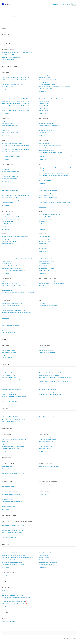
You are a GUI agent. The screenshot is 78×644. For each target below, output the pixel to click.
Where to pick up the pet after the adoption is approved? (52, 394)
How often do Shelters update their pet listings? (50, 375)
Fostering (5, 234)
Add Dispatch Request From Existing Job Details (50, 214)
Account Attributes (6, 214)
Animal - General (44, 140)
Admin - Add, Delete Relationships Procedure (12, 143)
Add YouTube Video (43, 148)
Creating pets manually (7, 466)
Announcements (44, 96)
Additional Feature (45, 492)
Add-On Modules (6, 278)
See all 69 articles (43, 91)
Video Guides (5, 72)
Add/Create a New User (44, 133)
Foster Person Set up (6, 246)
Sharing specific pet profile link (9, 471)
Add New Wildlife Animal (45, 264)
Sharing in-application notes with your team (49, 466)
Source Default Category (9, 44)
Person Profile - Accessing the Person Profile (49, 437)
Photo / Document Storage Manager (10, 133)
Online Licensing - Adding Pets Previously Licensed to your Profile (54, 193)
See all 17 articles (5, 136)
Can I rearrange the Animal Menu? (47, 84)
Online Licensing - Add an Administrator (48, 191)
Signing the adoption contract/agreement (48, 392)
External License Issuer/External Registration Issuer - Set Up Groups (17, 200)
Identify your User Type (7, 355)
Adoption (42, 164)
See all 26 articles (5, 160)
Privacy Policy (42, 348)
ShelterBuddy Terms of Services (9, 622)
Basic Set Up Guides (6, 128)
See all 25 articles (5, 607)
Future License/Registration (8, 202)
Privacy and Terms (44, 345)
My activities (56, 4)
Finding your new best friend (48, 370)
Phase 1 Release (6, 434)
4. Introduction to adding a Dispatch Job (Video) (12, 84)
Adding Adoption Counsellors (46, 171)
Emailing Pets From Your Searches (47, 417)
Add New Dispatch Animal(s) (45, 219)
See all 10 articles (5, 452)
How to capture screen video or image (10, 325)
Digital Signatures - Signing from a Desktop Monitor (13, 286)
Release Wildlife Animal (44, 271)
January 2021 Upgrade (44, 103)
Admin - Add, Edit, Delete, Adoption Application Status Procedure (54, 173)
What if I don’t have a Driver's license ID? (11, 401)
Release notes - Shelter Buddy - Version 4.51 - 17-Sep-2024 (15, 101)
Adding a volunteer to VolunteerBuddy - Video (12, 303)
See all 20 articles (5, 229)
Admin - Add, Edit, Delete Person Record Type (12, 152)
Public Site (5, 408)
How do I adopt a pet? (7, 373)
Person (4, 140)
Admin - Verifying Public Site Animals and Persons (13, 419)
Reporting (42, 300)
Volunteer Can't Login (7, 315)
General (4, 619)
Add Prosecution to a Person (46, 224)
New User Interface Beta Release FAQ (10, 437)
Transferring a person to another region (11, 528)
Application (42, 550)
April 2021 (4, 593)
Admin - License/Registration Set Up (10, 191)
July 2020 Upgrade (43, 108)
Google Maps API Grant (7, 290)
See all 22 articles (43, 251)
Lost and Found (6, 256)
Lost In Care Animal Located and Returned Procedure (14, 271)
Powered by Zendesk (71, 639)
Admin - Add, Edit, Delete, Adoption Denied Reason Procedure (53, 176)
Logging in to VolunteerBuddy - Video (10, 306)
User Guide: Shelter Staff (7, 348)
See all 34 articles (5, 296)
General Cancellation (44, 558)
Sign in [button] (74, 4)
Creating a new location (7, 504)
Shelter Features (6, 458)
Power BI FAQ (42, 303)
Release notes (6, 588)
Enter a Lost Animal (6, 264)
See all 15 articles (43, 207)
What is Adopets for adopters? (9, 375)
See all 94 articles (43, 160)
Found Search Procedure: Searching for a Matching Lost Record (16, 266)
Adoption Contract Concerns (45, 565)
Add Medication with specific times (9, 179)
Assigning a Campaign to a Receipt (47, 239)
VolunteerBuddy (7, 300)
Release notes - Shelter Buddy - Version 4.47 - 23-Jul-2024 (15, 110)
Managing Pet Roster (8, 464)
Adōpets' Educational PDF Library (9, 55)
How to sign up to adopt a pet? (9, 377)
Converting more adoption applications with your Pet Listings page (17, 53)
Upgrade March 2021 (44, 101)
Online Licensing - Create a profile (47, 195)
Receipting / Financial (8, 212)
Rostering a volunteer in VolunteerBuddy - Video (13, 308)
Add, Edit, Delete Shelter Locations (47, 130)
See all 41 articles (5, 182)
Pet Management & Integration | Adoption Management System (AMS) (18, 558)
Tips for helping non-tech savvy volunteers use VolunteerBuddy (16, 313)
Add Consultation (6, 169)
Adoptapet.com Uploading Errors (9, 281)
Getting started (6, 370)
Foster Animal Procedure (7, 244)
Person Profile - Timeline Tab (46, 449)
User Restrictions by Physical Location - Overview (13, 526)
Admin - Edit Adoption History (46, 178)
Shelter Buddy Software (9, 572)
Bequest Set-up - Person (45, 246)
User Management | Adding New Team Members (13, 560)
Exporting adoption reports (8, 486)
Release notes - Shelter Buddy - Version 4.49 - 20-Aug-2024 (15, 106)
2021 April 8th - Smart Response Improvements (12, 595)
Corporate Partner (43, 248)
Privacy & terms (6, 613)
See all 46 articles (43, 229)
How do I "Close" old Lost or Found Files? (11, 268)
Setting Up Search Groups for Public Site (11, 421)
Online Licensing (44, 188)
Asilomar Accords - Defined (45, 77)
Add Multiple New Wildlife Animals (47, 261)
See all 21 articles (5, 318)
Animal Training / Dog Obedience (48, 278)
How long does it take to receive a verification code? (14, 380)
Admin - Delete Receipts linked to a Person (11, 156)
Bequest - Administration (45, 241)
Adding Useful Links (6, 121)
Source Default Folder (8, 50)
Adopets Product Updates (9, 582)
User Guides (5, 345)
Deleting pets (5, 476)
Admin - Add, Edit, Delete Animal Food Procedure (50, 153)
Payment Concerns (43, 555)
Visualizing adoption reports (8, 484)
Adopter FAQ (5, 364)
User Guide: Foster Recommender (10, 353)
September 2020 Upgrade (45, 106)
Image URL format (6, 328)
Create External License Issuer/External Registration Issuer (15, 195)
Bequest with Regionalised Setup (9, 537)
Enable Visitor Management (8, 60)
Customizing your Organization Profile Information (13, 497)
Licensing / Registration (9, 188)
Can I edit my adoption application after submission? (14, 397)
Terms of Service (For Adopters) (46, 350)
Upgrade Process (6, 330)
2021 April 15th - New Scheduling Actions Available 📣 (14, 601)
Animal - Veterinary (7, 164)
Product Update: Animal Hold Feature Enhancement (51, 99)
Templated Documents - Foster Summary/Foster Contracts (15, 237)
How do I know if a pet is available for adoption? (50, 373)
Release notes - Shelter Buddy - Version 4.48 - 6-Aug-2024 (15, 108)
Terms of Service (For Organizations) (47, 353)
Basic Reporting (5, 130)
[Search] (39, 17)
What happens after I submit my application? (12, 390)
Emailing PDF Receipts (7, 226)
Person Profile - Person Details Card (47, 439)
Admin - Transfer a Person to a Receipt (11, 219)
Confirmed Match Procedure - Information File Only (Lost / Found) (17, 259)
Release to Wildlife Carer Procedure (47, 268)
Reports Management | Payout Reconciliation (12, 562)
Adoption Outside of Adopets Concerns (48, 562)
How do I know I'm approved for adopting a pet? (13, 392)
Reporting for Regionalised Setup (9, 535)
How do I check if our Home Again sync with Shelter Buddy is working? (18, 293)
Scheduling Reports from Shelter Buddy (48, 306)
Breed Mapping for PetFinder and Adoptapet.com (50, 82)
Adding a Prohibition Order (45, 226)
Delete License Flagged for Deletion (10, 198)
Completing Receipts (6, 224)
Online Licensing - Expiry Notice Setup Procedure (50, 200)
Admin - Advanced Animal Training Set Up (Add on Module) (52, 281)
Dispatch (41, 212)
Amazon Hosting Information (8, 332)
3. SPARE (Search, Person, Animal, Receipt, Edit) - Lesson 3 (16, 82)
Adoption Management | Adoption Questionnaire (13, 565)
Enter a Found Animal (7, 261)
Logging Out (4, 444)
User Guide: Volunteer (7, 357)
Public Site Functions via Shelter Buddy (13, 414)
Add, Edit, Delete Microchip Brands (47, 123)
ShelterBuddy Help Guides (9, 66)
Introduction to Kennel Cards (8, 123)
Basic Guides (5, 118)
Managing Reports (7, 481)
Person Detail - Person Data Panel (47, 444)
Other (3, 323)
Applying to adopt (7, 387)
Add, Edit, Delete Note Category (46, 128)
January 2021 (5, 591)
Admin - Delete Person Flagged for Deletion (12, 154)
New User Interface (7, 428)
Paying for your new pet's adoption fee (48, 390)
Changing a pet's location (7, 469)
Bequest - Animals (43, 244)
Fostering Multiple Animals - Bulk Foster (11, 239)
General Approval (43, 560)
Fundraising (43, 234)
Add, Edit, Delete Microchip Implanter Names (49, 126)
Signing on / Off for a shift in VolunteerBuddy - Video (14, 310)
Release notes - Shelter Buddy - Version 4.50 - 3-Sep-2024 (15, 103)
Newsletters (5, 28)
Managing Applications (46, 464)
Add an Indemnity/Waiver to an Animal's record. (12, 167)
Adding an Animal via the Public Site (10, 417)
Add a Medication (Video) (7, 87)
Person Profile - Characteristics (46, 446)
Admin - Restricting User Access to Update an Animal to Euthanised (54, 75)
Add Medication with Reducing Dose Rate (11, 176)
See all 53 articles (43, 136)
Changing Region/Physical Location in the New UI (13, 446)
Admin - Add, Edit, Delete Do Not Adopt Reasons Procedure (15, 149)
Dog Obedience (43, 286)
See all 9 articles (5, 509)
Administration (43, 118)
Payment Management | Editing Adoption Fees (12, 553)
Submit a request (66, 4)
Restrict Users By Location (9, 515)
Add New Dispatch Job (44, 221)
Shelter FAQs (5, 544)
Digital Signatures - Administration (9, 283)
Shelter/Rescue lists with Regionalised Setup (12, 533)
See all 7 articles (42, 274)
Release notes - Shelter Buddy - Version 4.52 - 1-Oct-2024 (15, 99)
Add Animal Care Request (45, 143)
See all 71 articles (43, 114)
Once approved (43, 387)
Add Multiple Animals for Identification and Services (51, 146)
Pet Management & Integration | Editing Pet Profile (13, 555)
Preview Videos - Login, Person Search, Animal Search (14, 439)
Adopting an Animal (8, 75)
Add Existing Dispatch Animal (46, 217)
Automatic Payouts (43, 495)
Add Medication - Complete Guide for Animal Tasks (13, 174)
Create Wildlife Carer (44, 266)
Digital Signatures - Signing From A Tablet (11, 288)
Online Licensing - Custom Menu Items (48, 198)
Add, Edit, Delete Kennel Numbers (47, 121)
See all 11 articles (5, 90)
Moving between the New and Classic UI (11, 449)
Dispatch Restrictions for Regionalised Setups (12, 530)
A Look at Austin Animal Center (9, 37)
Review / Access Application (45, 553)
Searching (42, 414)
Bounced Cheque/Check (7, 221)
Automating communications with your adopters (12, 502)
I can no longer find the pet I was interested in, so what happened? (54, 381)
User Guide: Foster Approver (8, 350)
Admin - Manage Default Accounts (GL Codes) (12, 217)
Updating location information (8, 506)
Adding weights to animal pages (46, 150)
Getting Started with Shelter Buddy (10, 126)
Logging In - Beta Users (7, 442)
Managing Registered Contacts (48, 481)
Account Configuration (9, 550)
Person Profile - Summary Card (46, 442)
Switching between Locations (8, 499)
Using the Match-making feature (46, 484)
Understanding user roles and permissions (11, 495)
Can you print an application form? (9, 399)
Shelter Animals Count (44, 308)
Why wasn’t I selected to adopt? (9, 394)
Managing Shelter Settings (10, 492)
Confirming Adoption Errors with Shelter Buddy (12, 575)
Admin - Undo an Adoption (45, 180)
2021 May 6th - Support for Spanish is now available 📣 (14, 604)
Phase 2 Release (44, 434)
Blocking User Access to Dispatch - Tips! (48, 80)
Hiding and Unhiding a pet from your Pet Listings (13, 473)
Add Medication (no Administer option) (10, 172)
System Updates (6, 96)
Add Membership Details (45, 237)
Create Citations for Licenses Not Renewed (12, 193)
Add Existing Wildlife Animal (45, 259)
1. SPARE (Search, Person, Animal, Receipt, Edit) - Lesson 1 (16, 77)
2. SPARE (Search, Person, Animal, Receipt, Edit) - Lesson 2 (16, 80)
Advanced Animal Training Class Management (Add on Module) (53, 283)
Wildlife (41, 256)
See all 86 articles (5, 114)
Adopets (4, 339)
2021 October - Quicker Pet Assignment (11, 57)
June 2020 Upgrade (43, 110)
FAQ (40, 72)
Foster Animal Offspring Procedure (10, 241)
